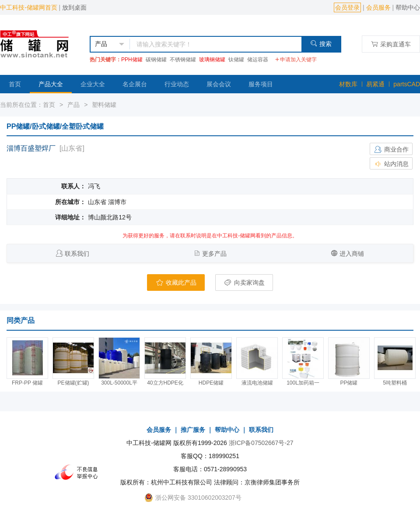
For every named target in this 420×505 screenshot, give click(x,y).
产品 (73, 105)
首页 (15, 84)
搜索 (321, 44)
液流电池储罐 (257, 383)
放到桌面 (74, 7)
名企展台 (135, 84)
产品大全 (51, 84)
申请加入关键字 (296, 60)
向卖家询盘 (244, 283)
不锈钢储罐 (183, 60)
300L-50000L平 (119, 383)
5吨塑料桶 (395, 383)
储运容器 (258, 60)
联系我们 (77, 254)
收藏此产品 (176, 283)
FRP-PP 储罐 (27, 383)
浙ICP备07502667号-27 (261, 443)
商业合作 (391, 149)
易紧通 (375, 84)
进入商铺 (352, 254)
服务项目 (261, 84)
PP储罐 (349, 383)
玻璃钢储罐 (212, 60)
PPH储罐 (132, 60)
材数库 (348, 84)
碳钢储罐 (156, 60)
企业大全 (93, 84)
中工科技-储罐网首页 (29, 7)
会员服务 (378, 7)
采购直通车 (391, 44)
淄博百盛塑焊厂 (31, 148)
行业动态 (177, 84)
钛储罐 (236, 60)
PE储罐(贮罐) (73, 383)
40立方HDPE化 (165, 383)
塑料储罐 (104, 105)
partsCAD (407, 84)
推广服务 (193, 430)
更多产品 (214, 254)
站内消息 (391, 164)
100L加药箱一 (303, 383)
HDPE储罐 (211, 383)
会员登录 (347, 7)
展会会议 (219, 84)
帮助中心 (408, 7)
